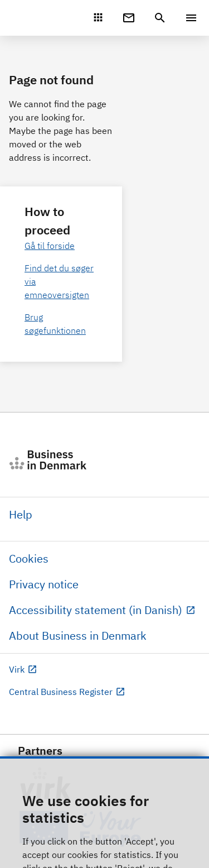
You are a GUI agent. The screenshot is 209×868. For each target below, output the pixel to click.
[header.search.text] (160, 17)
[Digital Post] (129, 17)
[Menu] (191, 18)
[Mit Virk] (98, 17)
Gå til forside (50, 246)
